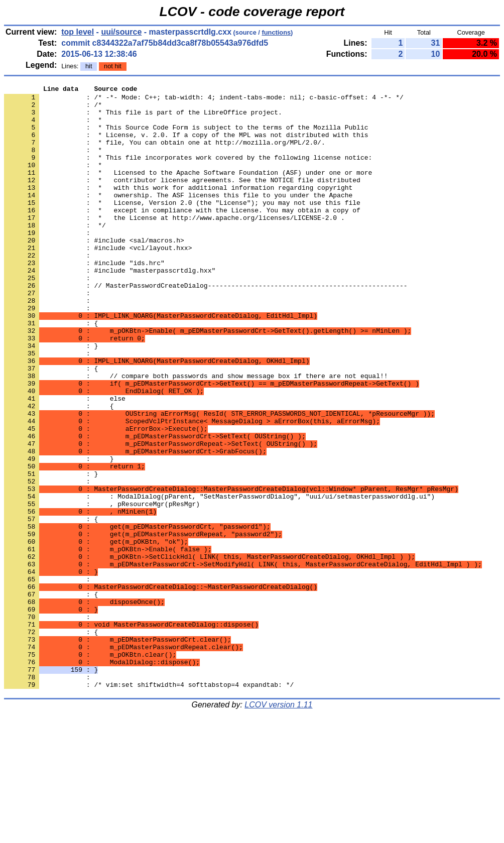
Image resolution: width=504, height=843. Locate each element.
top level (78, 32)
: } (51, 398)
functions (276, 32)
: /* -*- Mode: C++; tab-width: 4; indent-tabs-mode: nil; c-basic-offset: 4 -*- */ (204, 100)
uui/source (121, 32)
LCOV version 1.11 (278, 825)
